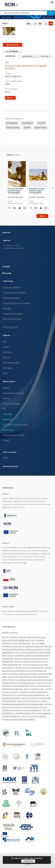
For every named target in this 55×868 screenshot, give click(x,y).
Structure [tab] (45, 56)
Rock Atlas (7, 308)
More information (36, 858)
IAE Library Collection (11, 287)
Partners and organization (13, 393)
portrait (27, 128)
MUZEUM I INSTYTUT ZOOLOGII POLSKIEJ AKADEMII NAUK (24, 695)
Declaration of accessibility (14, 435)
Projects (6, 398)
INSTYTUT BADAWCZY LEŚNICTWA (31, 646)
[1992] (7, 84)
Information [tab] (27, 56)
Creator (6, 347)
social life (41, 123)
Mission (6, 388)
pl (46, 23)
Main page (7, 273)
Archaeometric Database (13, 314)
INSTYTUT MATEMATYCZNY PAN (14, 637)
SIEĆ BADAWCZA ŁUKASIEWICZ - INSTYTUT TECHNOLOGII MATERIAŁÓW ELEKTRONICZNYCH (26, 698)
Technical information (12, 403)
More (42, 216)
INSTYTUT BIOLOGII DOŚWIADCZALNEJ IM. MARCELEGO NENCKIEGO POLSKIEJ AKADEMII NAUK (27, 649)
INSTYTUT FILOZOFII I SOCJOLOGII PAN (30, 668)
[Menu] (52, 2)
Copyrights (7, 414)
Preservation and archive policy (16, 424)
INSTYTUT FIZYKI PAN (30, 716)
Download (12, 51)
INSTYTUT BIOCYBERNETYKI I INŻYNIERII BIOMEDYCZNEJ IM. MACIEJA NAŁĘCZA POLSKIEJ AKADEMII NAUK (27, 713)
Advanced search (48, 17)
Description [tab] (10, 56)
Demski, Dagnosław (13, 76)
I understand (28, 861)
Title (5, 342)
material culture (13, 128)
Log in (5, 457)
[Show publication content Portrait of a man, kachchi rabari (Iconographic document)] (19, 208)
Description (8, 368)
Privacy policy (8, 430)
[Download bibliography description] (14, 208)
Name (5, 373)
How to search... (7, 17)
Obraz (8, 92)
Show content (13, 45)
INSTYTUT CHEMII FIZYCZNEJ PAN (27, 662)
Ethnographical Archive (12, 319)
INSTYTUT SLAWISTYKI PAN (34, 689)
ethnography (12, 123)
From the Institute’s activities (14, 293)
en (51, 23)
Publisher (7, 357)
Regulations (8, 419)
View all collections (10, 327)
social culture (27, 123)
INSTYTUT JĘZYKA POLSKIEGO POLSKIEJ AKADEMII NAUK (28, 677)
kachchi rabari (41, 128)
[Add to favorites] (9, 208)
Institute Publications (11, 298)
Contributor (8, 352)
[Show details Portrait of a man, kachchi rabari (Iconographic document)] (24, 208)
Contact (6, 440)
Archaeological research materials (17, 303)
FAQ (5, 409)
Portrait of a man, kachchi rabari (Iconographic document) (16, 191)
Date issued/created (11, 363)
